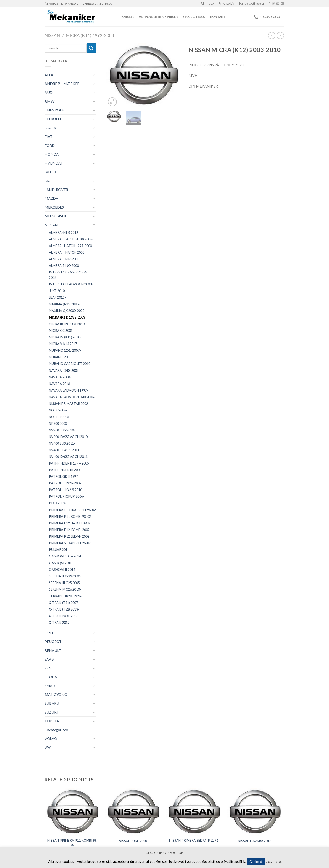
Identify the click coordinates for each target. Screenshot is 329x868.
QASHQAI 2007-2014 (65, 556)
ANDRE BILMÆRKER (62, 84)
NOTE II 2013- (60, 417)
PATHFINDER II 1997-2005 (69, 463)
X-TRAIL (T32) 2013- (64, 609)
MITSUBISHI (55, 216)
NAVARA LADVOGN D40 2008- (72, 397)
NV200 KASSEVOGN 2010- (69, 437)
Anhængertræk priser (158, 17)
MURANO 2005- (61, 357)
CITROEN (53, 119)
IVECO (50, 172)
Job (211, 3)
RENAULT (53, 650)
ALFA (49, 75)
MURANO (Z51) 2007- (65, 350)
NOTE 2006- (58, 410)
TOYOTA (52, 721)
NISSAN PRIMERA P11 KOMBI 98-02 (73, 843)
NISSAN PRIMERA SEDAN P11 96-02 (194, 843)
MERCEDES (54, 207)
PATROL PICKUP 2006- (67, 496)
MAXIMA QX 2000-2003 (67, 311)
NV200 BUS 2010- (62, 430)
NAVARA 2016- (60, 384)
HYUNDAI (53, 163)
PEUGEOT (53, 641)
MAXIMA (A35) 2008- (64, 304)
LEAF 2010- (57, 297)
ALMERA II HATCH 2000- (67, 252)
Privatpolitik (227, 3)
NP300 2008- (59, 423)
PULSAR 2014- (60, 550)
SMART (51, 686)
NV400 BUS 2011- (62, 443)
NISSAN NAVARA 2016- (255, 841)
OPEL (49, 633)
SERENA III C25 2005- (65, 583)
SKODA (51, 677)
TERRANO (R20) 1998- (65, 596)
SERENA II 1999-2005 (65, 576)
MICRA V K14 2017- (64, 344)
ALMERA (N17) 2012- (64, 232)
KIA (48, 181)
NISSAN (52, 35)
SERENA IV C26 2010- (65, 589)
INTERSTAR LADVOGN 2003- (71, 284)
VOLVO (51, 738)
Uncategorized (56, 730)
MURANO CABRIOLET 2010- (70, 364)
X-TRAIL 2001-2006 (64, 616)
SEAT (49, 668)
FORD (50, 145)
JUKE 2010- (57, 291)
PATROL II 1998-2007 (65, 483)
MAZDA (51, 198)
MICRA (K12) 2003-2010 (67, 324)
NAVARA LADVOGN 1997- (69, 390)
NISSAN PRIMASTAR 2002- (69, 404)
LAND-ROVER (56, 190)
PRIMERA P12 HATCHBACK (70, 523)
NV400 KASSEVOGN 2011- (69, 457)
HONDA (52, 154)
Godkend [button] (256, 862)
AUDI (49, 92)
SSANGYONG (56, 694)
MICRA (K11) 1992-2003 (90, 35)
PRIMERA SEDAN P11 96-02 (70, 543)
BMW (49, 101)
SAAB (49, 659)
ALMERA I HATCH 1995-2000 (70, 246)
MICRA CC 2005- (61, 330)
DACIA (50, 128)
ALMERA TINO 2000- (65, 266)
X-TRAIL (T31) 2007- (64, 603)
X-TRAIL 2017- (60, 622)
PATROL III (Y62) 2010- (66, 490)
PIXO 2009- (58, 503)
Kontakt (218, 17)
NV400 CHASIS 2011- (65, 450)
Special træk (194, 17)
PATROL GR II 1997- (64, 476)
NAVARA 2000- (60, 377)
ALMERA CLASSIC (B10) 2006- (71, 239)
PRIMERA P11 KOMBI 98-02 (70, 516)
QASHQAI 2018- (61, 563)
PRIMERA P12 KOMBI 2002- (70, 530)
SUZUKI (51, 712)
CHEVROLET (55, 110)
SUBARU (52, 703)
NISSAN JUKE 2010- (134, 841)
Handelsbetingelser (252, 3)
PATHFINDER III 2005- (66, 470)
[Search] (203, 3)
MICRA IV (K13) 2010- (65, 337)
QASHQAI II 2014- (63, 569)
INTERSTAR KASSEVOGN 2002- (68, 275)
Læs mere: (274, 861)
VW (48, 747)
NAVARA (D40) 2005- (64, 370)
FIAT (49, 137)
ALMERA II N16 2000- (65, 259)
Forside (127, 17)
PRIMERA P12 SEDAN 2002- (70, 536)
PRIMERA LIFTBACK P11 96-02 (72, 510)
